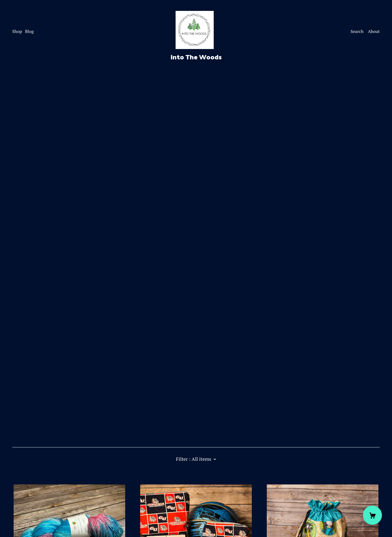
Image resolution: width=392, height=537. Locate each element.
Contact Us (23, 501)
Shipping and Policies (33, 507)
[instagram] (31, 491)
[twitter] (15, 491)
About (374, 31)
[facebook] (23, 491)
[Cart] (372, 515)
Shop (17, 31)
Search (357, 31)
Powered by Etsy (28, 521)
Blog (29, 31)
